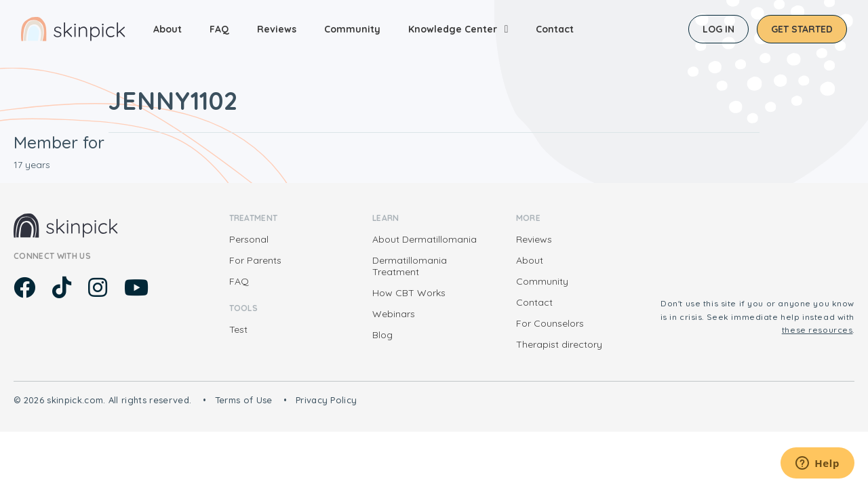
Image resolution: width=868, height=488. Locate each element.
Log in (718, 29)
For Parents (255, 260)
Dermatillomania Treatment (410, 266)
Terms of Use (244, 400)
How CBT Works (409, 293)
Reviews (277, 29)
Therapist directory (559, 344)
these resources (817, 330)
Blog (382, 335)
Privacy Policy (327, 400)
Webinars (394, 314)
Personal (249, 239)
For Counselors (550, 323)
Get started (802, 29)
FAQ (219, 29)
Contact (555, 29)
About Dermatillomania (425, 239)
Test (238, 329)
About (167, 29)
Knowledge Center (453, 29)
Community (352, 29)
